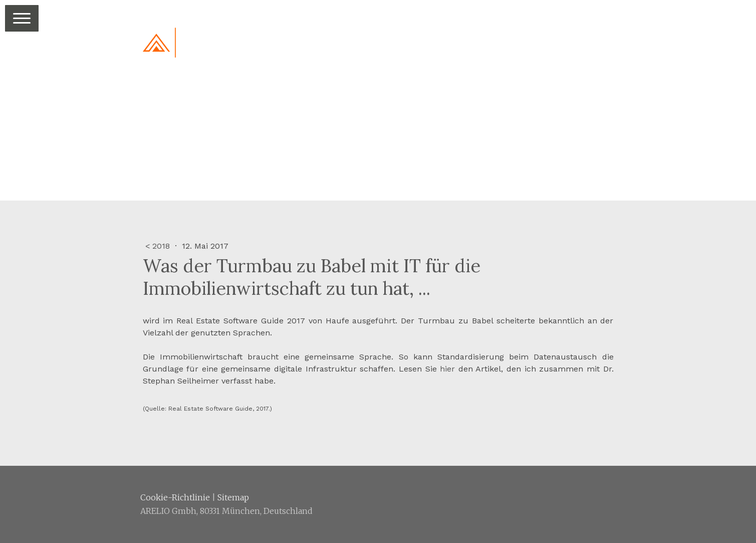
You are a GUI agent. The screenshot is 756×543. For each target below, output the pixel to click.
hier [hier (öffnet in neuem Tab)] (447, 369)
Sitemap (233, 497)
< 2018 (159, 246)
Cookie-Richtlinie (175, 497)
